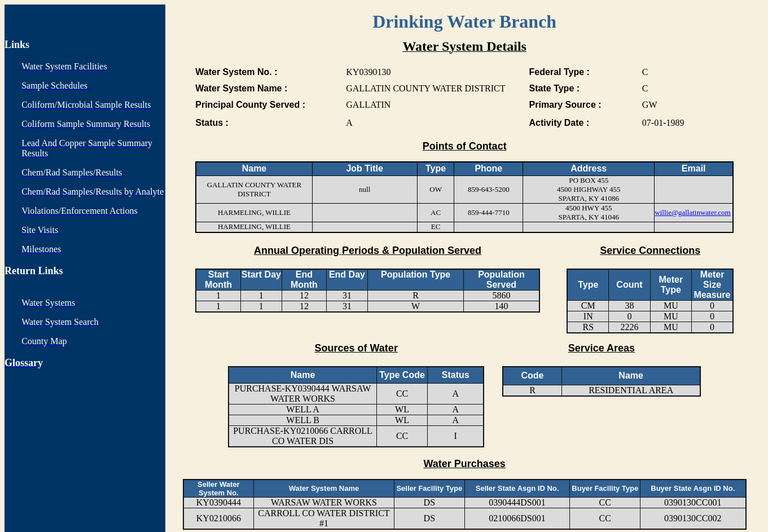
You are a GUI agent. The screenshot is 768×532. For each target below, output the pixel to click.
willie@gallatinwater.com (692, 212)
